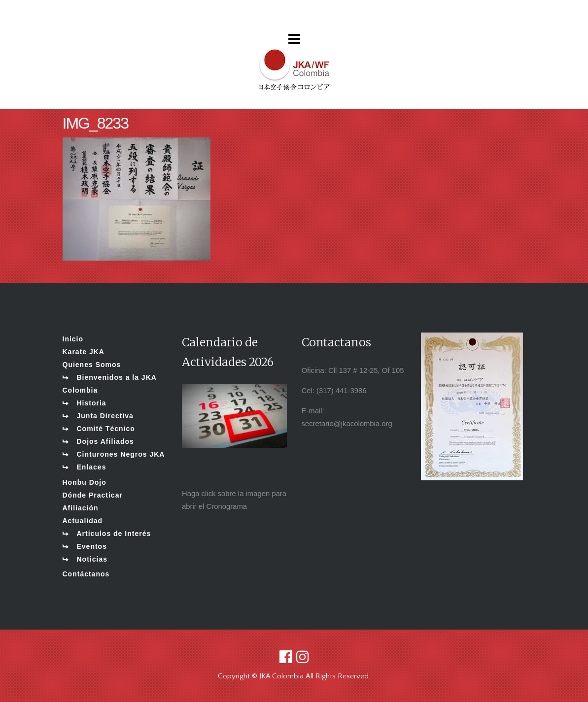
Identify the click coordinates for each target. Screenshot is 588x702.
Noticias (92, 559)
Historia (92, 403)
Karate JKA (84, 352)
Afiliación (81, 508)
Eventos (92, 546)
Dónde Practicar (93, 495)
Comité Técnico (106, 429)
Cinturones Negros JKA (121, 454)
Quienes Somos (92, 365)
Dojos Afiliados (105, 441)
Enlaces (92, 467)
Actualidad (83, 521)
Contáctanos (86, 574)
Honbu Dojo (85, 482)
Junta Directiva (105, 416)
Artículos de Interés (114, 534)
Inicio (73, 339)
